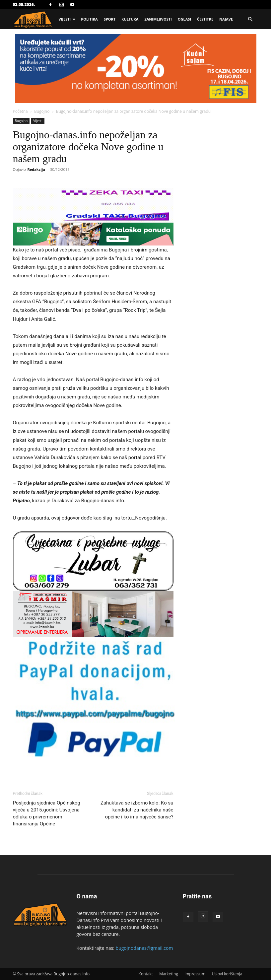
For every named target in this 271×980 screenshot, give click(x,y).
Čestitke (205, 19)
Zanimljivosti (158, 19)
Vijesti (67, 19)
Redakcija (36, 169)
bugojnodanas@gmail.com (144, 948)
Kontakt (146, 974)
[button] (250, 19)
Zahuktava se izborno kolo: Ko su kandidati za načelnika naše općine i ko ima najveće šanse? (137, 810)
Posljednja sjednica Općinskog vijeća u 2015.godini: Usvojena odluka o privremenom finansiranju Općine (47, 813)
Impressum (195, 974)
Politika (89, 19)
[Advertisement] (135, 84)
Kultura (130, 19)
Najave (226, 19)
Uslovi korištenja (227, 974)
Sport (110, 19)
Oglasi (184, 19)
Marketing (169, 974)
